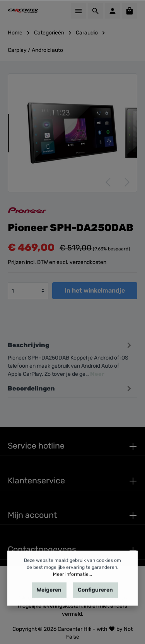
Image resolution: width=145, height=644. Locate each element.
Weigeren (49, 609)
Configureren (95, 609)
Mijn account (32, 515)
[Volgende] (127, 182)
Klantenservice (36, 480)
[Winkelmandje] (130, 11)
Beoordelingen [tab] (71, 388)
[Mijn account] (113, 11)
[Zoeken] (96, 11)
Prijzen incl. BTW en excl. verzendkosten (57, 262)
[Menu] (78, 11)
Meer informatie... (72, 594)
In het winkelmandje (95, 290)
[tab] (71, 358)
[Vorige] (108, 182)
